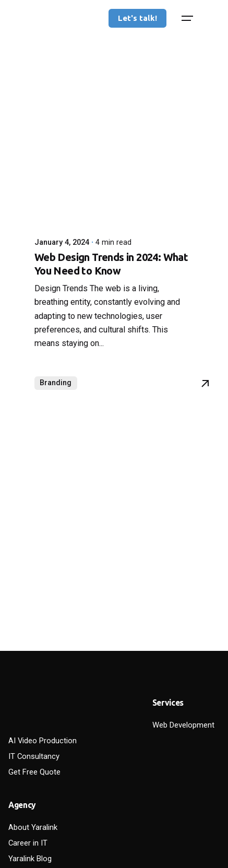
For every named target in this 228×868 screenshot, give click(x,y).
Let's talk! (137, 18)
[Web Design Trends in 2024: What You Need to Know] (114, 122)
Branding (56, 383)
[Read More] (205, 384)
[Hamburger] (187, 18)
